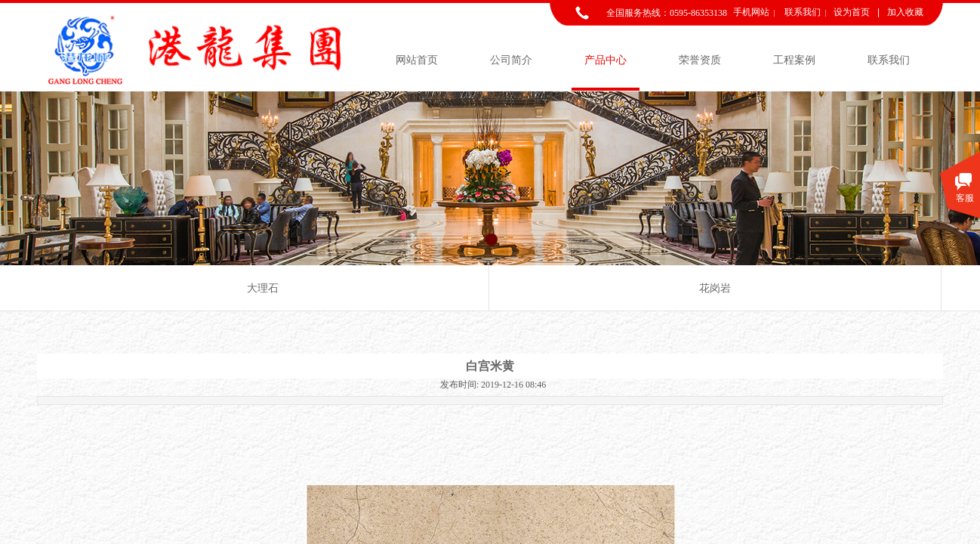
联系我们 (889, 60)
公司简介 (511, 60)
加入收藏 (905, 12)
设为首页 (852, 12)
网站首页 (417, 60)
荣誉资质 (700, 60)
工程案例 (794, 60)
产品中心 (606, 60)
